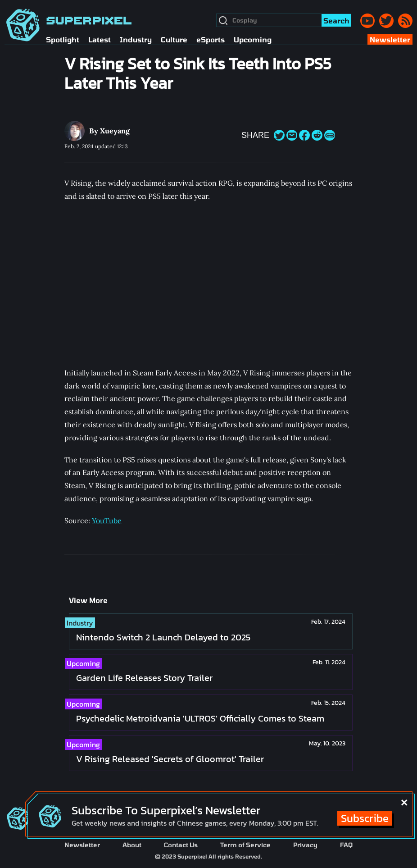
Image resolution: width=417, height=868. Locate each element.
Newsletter (82, 845)
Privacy (305, 845)
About (132, 845)
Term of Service (245, 845)
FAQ (346, 845)
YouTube (107, 521)
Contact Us (181, 845)
